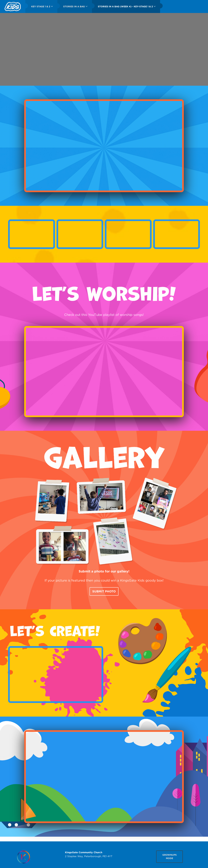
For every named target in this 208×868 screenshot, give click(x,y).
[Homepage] (23, 857)
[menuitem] (13, 6)
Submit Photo (104, 591)
